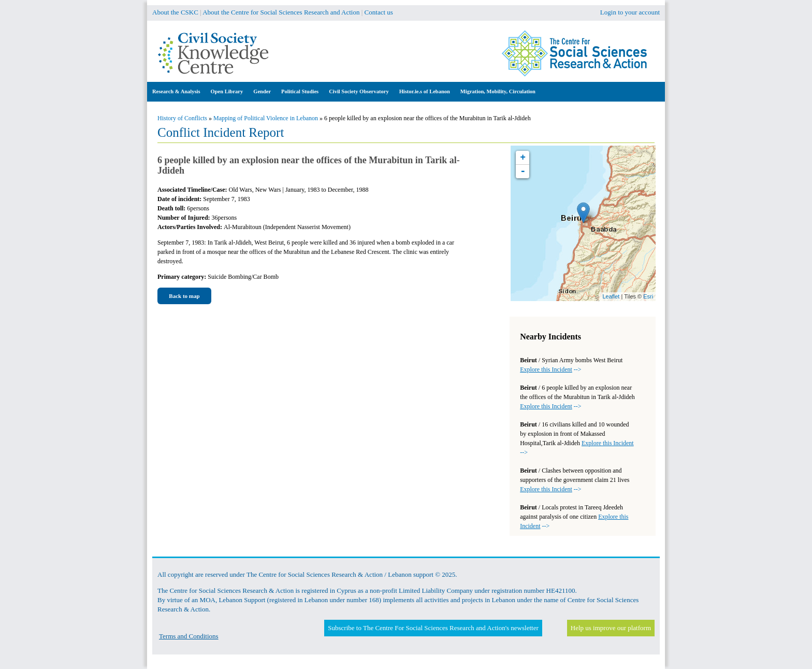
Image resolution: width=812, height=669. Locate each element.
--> (550, 369)
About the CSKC (175, 12)
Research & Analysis (176, 91)
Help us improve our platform (611, 628)
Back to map (184, 296)
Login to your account (630, 12)
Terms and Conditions (189, 636)
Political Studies (300, 91)
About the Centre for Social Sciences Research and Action (281, 12)
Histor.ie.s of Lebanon (425, 91)
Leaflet (611, 296)
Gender (262, 91)
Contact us (379, 12)
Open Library (227, 91)
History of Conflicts (182, 118)
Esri (648, 296)
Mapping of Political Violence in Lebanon (266, 118)
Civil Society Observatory (359, 91)
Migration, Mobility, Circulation (498, 91)
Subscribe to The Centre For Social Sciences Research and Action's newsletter (433, 628)
